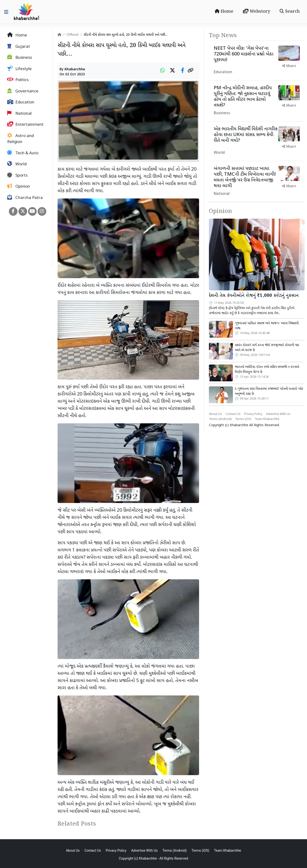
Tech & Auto (23, 153)
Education (21, 102)
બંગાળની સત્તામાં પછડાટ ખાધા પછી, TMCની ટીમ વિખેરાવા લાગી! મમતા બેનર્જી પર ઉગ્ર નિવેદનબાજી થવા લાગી (245, 177)
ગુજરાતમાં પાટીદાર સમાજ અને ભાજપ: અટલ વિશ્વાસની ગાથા (267, 326)
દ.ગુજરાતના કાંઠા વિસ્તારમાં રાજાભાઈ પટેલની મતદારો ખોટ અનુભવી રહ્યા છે (269, 391)
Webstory (257, 12)
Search (290, 12)
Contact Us (233, 414)
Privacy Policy (253, 414)
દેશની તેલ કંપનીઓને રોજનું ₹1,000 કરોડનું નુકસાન (254, 296)
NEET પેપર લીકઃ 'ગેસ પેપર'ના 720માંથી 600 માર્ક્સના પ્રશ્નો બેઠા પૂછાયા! (244, 54)
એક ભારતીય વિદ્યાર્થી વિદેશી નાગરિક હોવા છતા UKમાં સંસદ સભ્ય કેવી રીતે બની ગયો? (246, 135)
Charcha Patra (25, 198)
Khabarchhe (75, 69)
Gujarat (19, 47)
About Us (215, 414)
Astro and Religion (21, 139)
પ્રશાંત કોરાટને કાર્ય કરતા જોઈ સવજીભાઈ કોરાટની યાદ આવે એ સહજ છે (267, 348)
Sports (17, 175)
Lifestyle (19, 69)
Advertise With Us (278, 414)
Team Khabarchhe (267, 419)
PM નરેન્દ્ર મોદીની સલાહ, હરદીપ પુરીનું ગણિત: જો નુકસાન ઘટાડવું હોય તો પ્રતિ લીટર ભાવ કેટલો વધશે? (243, 97)
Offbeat (73, 35)
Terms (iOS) (243, 419)
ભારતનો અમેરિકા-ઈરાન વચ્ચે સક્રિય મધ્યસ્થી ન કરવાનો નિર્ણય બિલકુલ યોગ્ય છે (267, 370)
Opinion (19, 186)
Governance (23, 91)
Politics (18, 80)
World (17, 164)
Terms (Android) (220, 419)
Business (20, 58)
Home (224, 12)
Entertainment (25, 125)
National (19, 114)
